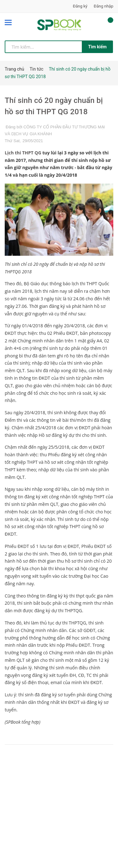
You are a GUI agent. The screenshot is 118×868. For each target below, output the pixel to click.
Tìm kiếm (97, 47)
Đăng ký (80, 6)
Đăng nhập (104, 6)
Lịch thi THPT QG (23, 153)
